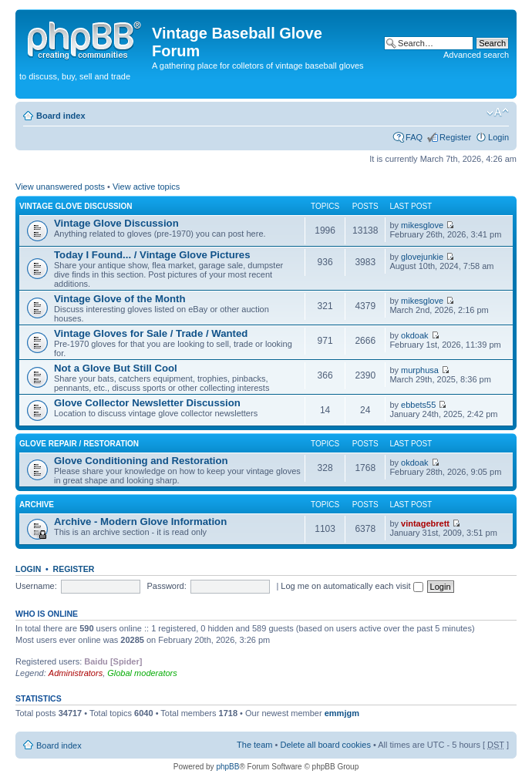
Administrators (76, 673)
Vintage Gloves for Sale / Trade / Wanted (151, 333)
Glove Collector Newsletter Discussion (147, 403)
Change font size (498, 113)
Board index (61, 116)
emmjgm (342, 713)
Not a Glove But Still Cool (116, 368)
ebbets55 (418, 405)
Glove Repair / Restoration (79, 444)
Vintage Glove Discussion (76, 206)
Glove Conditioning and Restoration (141, 461)
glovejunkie (422, 257)
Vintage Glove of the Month (120, 299)
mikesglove (422, 225)
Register (455, 137)
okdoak (414, 335)
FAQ (414, 137)
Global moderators (142, 673)
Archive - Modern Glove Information (140, 522)
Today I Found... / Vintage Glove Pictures (152, 255)
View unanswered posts (60, 187)
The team (254, 745)
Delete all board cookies (325, 745)
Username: (36, 586)
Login (498, 137)
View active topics (146, 187)
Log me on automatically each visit (352, 586)
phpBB (227, 767)
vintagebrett (425, 523)
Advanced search (476, 55)
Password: (166, 586)
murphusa (420, 370)
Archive (37, 505)
